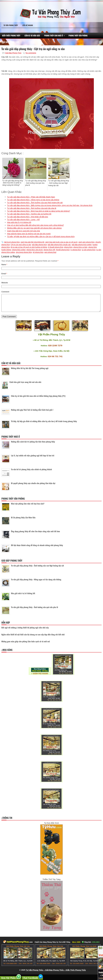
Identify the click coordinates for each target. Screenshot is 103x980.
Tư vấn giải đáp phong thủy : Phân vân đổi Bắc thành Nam (31, 197)
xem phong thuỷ (50, 252)
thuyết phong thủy (63, 250)
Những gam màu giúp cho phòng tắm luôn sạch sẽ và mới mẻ (26, 645)
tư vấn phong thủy (89, 250)
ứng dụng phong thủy (24, 252)
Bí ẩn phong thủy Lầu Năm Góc (23, 521)
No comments (31, 53)
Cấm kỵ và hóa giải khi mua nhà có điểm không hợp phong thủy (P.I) (38, 399)
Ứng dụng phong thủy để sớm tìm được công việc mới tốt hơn (35, 535)
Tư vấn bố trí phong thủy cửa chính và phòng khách (31, 473)
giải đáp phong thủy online (82, 245)
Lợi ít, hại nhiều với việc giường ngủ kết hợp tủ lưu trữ (33, 459)
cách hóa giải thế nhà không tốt (32, 242)
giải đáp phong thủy (39, 245)
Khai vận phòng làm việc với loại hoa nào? (28, 507)
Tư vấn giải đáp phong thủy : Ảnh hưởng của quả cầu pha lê (32, 208)
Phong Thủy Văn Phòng (78, 36)
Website (5, 283)
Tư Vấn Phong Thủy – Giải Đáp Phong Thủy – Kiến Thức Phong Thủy (56, 973)
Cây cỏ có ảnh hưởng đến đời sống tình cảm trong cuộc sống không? (35, 225)
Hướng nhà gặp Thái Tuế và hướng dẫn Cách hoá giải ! (32, 413)
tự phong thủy (76, 250)
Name (4, 265)
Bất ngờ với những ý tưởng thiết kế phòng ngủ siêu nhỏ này (25, 631)
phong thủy (68, 247)
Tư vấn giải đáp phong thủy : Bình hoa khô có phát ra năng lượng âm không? (39, 211)
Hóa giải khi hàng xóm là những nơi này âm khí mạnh (29, 234)
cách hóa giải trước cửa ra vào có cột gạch (61, 242)
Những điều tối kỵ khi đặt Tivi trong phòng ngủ (30, 371)
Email (4, 274)
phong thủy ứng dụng (34, 250)
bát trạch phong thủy (12, 242)
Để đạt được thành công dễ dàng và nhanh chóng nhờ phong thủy (37, 549)
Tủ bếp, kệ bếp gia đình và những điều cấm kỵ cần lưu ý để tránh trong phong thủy (41, 237)
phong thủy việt (49, 250)
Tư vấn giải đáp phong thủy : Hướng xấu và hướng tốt (29, 214)
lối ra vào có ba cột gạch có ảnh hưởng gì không (29, 247)
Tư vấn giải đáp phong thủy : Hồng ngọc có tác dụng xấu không (33, 200)
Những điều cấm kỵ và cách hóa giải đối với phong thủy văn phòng (34, 228)
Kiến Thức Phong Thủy (11, 36)
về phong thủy (38, 252)
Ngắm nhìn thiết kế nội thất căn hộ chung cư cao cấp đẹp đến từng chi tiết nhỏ (33, 638)
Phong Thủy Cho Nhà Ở (55, 35)
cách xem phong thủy (86, 242)
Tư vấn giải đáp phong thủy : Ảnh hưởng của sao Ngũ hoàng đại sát (35, 203)
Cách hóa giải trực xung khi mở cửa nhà (23, 231)
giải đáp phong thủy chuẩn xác (59, 245)
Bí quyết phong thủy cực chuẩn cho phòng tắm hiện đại (33, 487)
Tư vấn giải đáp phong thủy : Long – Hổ (23, 220)
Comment (5, 292)
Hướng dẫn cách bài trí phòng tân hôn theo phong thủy (33, 445)
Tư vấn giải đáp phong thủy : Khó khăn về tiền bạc (28, 217)
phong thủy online (19, 250)
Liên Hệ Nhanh (28, 25)
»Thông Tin (7, 821)
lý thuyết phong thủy (56, 247)
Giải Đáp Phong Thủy (11, 42)
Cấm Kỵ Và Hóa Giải (32, 36)
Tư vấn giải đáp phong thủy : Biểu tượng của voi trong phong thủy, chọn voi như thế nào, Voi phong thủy (50, 205)
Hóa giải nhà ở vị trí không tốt (19, 222)
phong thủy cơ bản (80, 247)
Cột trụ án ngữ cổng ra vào (21, 245)
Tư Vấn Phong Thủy (11, 25)
